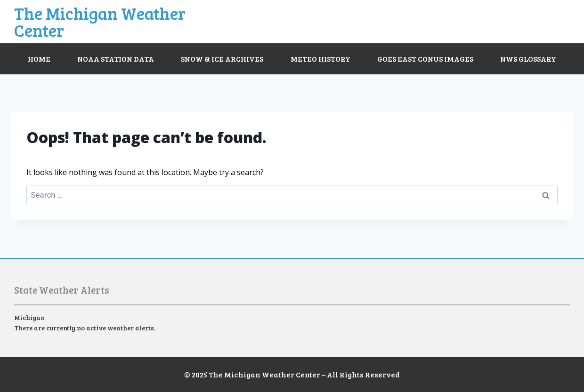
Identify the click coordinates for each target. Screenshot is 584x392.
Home (39, 59)
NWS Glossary (528, 59)
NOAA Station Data (116, 59)
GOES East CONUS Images (425, 59)
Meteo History (320, 59)
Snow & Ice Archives (222, 59)
